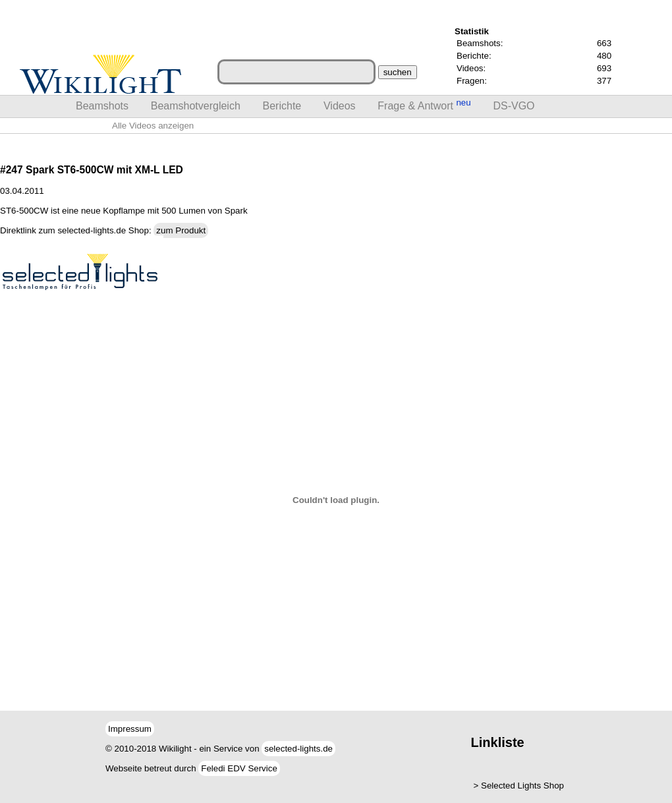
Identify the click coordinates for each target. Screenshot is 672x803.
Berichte (282, 106)
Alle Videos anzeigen (153, 126)
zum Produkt (181, 230)
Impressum (130, 729)
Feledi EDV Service (239, 768)
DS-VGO (514, 106)
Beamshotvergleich (196, 106)
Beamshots (102, 106)
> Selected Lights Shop (519, 786)
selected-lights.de (298, 749)
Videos (340, 106)
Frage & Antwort (424, 104)
